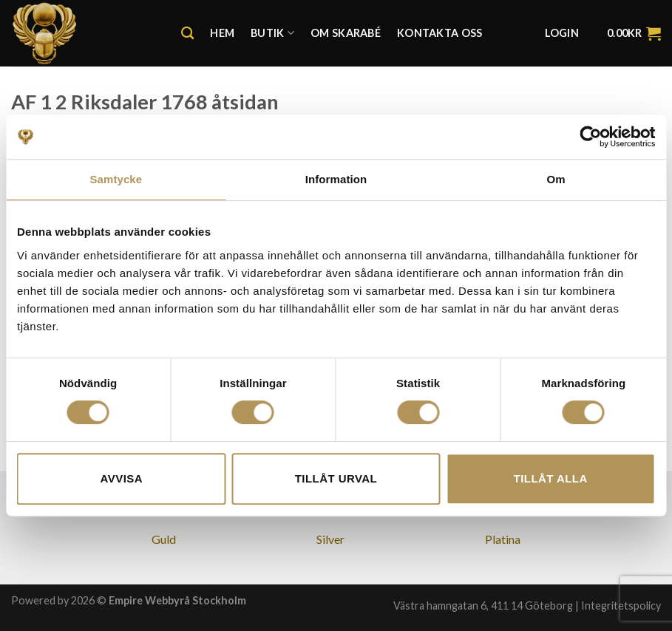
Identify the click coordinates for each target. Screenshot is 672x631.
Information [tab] (336, 179)
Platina (503, 539)
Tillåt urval (336, 478)
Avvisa (122, 478)
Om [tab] (556, 179)
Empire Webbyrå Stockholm (177, 600)
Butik (272, 33)
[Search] (187, 34)
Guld (164, 539)
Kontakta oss (439, 33)
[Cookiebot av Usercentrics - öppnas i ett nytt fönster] (590, 137)
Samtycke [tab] (116, 179)
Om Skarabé (346, 33)
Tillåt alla (551, 478)
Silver (330, 539)
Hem (222, 33)
